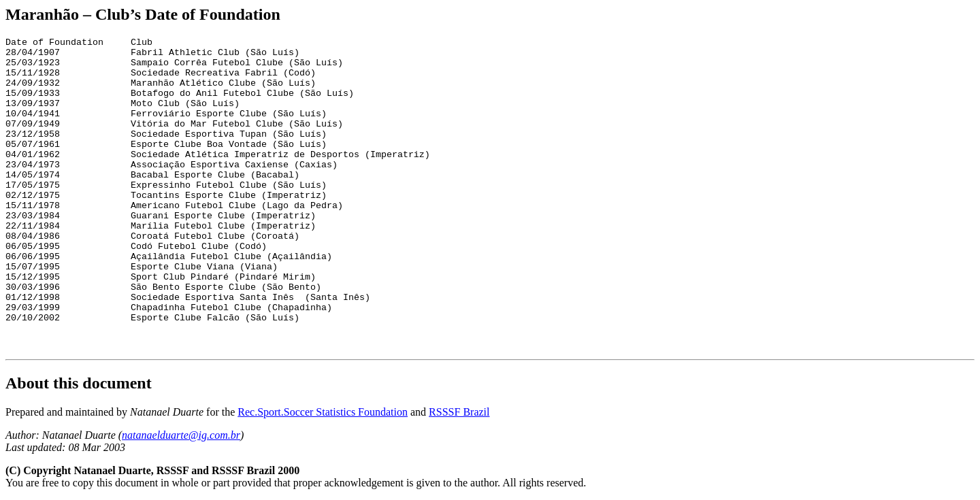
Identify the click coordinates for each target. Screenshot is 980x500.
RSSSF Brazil (459, 412)
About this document (79, 383)
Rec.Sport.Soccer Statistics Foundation (323, 412)
